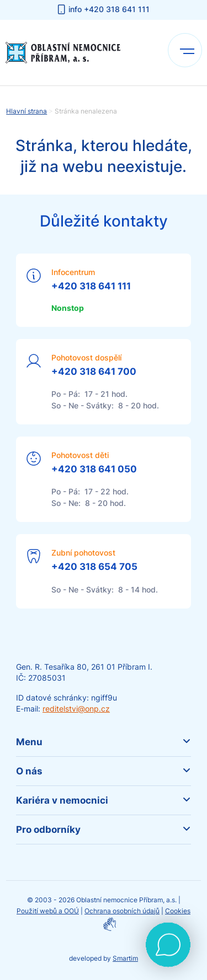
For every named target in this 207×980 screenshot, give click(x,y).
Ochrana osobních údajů (122, 911)
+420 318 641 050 (94, 469)
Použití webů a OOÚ (48, 911)
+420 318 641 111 (91, 286)
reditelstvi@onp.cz (76, 709)
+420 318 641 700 (94, 371)
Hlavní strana (26, 111)
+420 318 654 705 (94, 567)
